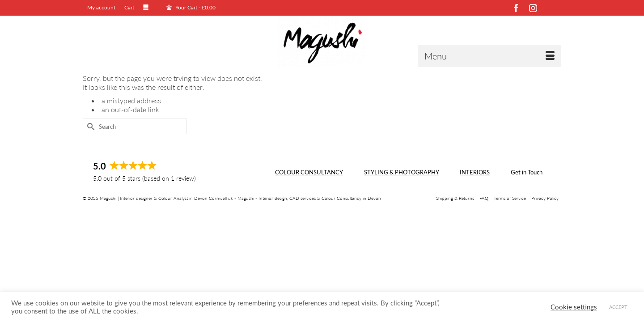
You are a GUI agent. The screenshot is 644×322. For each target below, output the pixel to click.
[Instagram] (533, 8)
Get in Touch (527, 201)
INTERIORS (475, 201)
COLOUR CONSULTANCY (309, 201)
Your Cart (177, 7)
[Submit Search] (89, 155)
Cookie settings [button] (574, 307)
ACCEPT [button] (618, 307)
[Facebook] (516, 8)
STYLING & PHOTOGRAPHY (402, 201)
